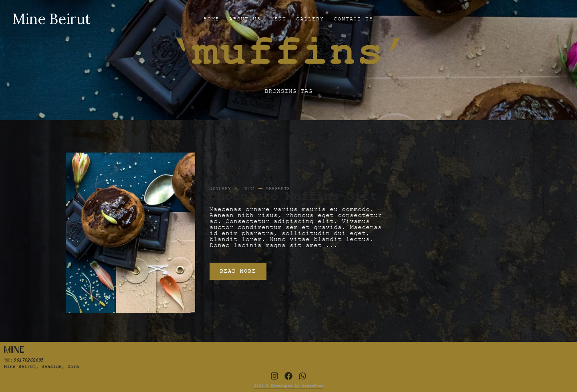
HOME (212, 19)
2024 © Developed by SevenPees (288, 385)
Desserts (278, 188)
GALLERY (310, 19)
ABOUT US (245, 19)
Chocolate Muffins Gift (293, 197)
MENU (278, 19)
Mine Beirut (51, 19)
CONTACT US (354, 19)
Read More (238, 271)
